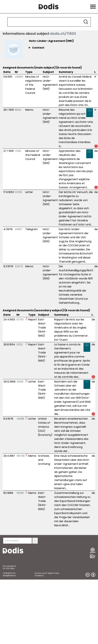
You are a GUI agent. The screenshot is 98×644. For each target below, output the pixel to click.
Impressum (39, 576)
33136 (20, 382)
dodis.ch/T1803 (63, 34)
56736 (21, 456)
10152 (20, 344)
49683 (19, 77)
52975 (19, 266)
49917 (19, 229)
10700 (20, 319)
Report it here (54, 573)
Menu (93, 5)
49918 (20, 419)
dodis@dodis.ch (9, 576)
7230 (18, 151)
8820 (18, 110)
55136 (20, 493)
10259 (18, 192)
